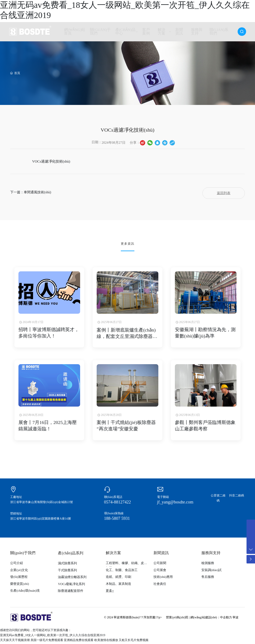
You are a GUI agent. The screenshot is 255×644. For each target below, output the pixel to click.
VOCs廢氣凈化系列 (71, 585)
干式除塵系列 (67, 572)
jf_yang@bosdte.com (175, 503)
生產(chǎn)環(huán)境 (25, 592)
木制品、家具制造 (118, 585)
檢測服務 (208, 564)
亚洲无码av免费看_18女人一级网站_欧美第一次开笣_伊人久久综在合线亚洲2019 (53, 636)
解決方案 (113, 554)
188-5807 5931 (117, 520)
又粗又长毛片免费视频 (134, 641)
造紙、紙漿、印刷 (118, 578)
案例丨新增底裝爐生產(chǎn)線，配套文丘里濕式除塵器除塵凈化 (127, 337)
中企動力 (226, 619)
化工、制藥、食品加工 (122, 571)
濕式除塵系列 (67, 565)
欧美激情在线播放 (106, 641)
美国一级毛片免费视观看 (47, 641)
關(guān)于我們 (23, 554)
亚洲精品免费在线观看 (79, 641)
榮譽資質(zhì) (20, 585)
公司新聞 (160, 564)
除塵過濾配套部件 (71, 592)
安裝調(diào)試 (212, 571)
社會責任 (160, 585)
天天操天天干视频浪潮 (15, 641)
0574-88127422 (118, 503)
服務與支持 (211, 554)
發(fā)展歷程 (19, 578)
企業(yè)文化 (19, 571)
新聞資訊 (161, 554)
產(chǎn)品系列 (71, 554)
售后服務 (208, 578)
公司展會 (160, 571)
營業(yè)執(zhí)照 (177, 619)
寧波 (235, 619)
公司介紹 (17, 564)
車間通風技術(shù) (37, 193)
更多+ (110, 592)
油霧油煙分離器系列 (72, 578)
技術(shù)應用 (163, 578)
